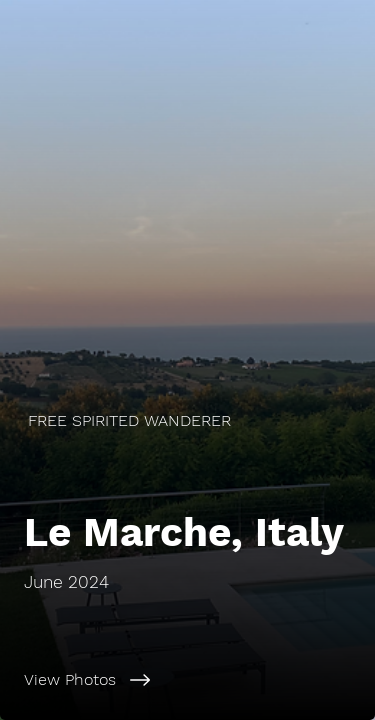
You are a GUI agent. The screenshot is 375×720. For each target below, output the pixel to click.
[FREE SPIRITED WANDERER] (187, 420)
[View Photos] (187, 680)
